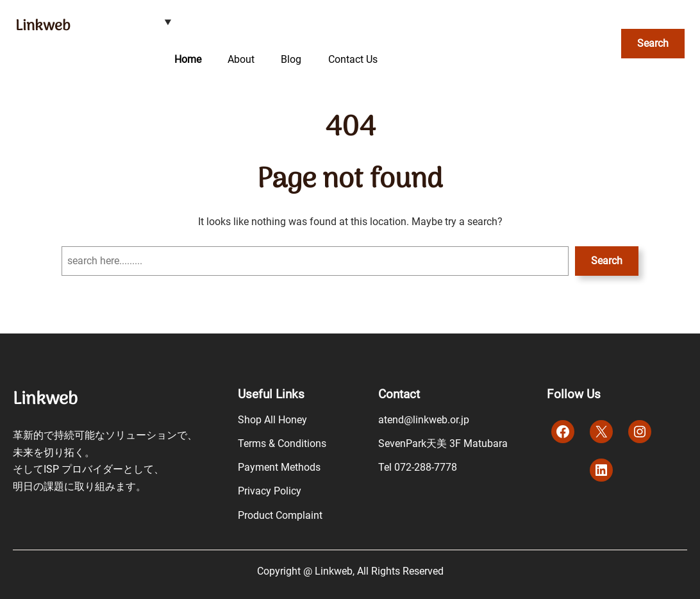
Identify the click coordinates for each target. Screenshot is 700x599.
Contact (399, 394)
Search (607, 261)
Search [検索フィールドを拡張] (653, 43)
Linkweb (43, 26)
